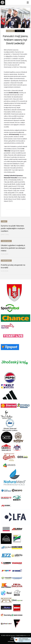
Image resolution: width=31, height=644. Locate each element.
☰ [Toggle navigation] (28, 3)
